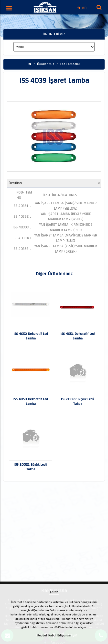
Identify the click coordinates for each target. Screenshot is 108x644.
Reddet (42, 635)
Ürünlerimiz (46, 64)
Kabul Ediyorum (60, 635)
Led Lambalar (70, 64)
